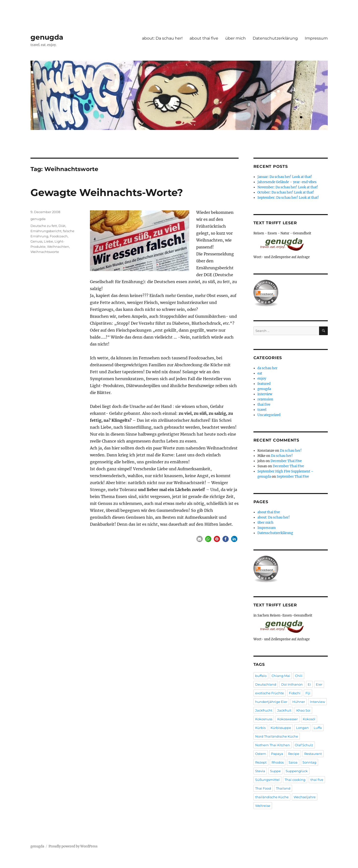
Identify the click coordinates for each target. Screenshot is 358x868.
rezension (265, 399)
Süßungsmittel (267, 780)
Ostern (261, 754)
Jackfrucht (264, 710)
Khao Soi (303, 710)
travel (262, 410)
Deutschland (266, 684)
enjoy (262, 379)
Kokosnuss (264, 719)
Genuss (36, 241)
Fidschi (295, 693)
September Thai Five (293, 477)
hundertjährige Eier (271, 702)
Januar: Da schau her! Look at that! (285, 177)
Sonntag (309, 762)
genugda (47, 37)
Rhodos (278, 762)
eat (260, 373)
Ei (309, 684)
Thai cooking (295, 780)
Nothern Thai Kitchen (273, 745)
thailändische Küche (272, 797)
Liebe (48, 241)
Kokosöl (309, 719)
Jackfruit (284, 710)
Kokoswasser (288, 719)
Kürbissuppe (281, 728)
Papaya (277, 754)
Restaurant (313, 754)
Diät (62, 226)
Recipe (294, 754)
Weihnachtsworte (45, 252)
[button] (200, 539)
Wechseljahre (305, 797)
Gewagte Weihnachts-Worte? (107, 192)
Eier (319, 684)
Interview (317, 702)
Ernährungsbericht (46, 231)
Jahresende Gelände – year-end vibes (287, 182)
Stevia (260, 771)
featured (264, 384)
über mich (235, 38)
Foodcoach (59, 236)
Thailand (283, 788)
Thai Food (263, 788)
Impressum (316, 38)
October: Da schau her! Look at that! (286, 192)
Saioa (293, 762)
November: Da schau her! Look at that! (288, 187)
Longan (302, 728)
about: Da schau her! (162, 38)
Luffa (318, 728)
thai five (264, 405)
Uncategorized (269, 415)
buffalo (261, 676)
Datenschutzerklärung (275, 38)
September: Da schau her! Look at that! (288, 198)
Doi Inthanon (292, 684)
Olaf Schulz (304, 745)
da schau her (267, 368)
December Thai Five (286, 461)
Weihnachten (58, 247)
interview (265, 394)
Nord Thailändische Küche (277, 736)
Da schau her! (291, 451)
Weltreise (263, 806)
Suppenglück (297, 771)
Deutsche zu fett (44, 226)
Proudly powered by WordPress (73, 846)
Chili (299, 676)
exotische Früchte (270, 693)
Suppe (275, 771)
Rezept (261, 762)
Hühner (299, 702)
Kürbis (260, 728)
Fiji (308, 693)
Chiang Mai (281, 676)
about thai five (204, 38)
